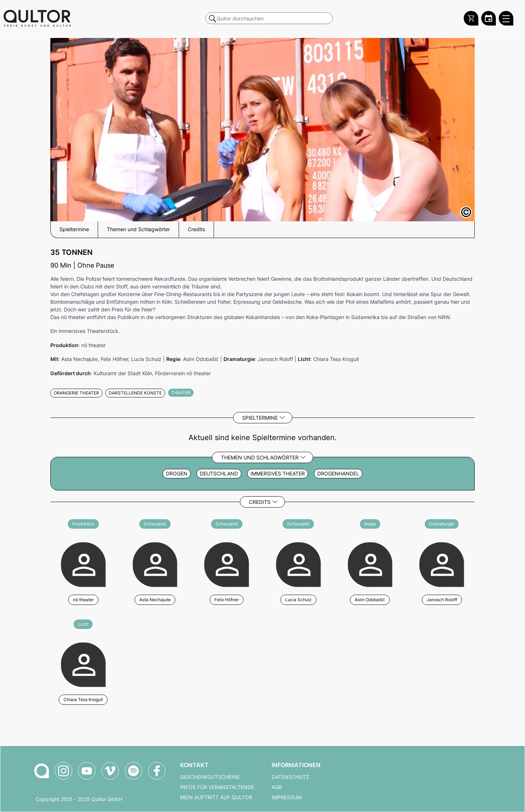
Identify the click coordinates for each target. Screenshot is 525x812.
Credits (260, 502)
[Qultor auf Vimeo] (110, 771)
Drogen (177, 474)
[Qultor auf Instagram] (63, 771)
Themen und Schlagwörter (260, 457)
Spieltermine (260, 418)
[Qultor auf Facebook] (157, 771)
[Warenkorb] (471, 18)
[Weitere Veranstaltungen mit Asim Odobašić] (370, 564)
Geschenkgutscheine (210, 777)
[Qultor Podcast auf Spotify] (133, 771)
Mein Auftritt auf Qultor (216, 797)
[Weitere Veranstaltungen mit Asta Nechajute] (155, 564)
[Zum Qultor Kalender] (489, 18)
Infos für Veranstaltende (217, 787)
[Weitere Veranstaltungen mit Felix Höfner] (227, 564)
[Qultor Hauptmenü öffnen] (506, 18)
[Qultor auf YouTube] (87, 771)
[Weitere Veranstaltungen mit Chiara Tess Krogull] (83, 664)
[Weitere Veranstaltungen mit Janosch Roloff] (442, 564)
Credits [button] (196, 229)
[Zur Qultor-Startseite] (42, 771)
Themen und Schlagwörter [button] (138, 229)
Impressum (287, 797)
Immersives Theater (278, 474)
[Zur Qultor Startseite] (37, 18)
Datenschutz (290, 777)
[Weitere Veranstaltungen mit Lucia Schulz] (298, 564)
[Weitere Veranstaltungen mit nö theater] (83, 564)
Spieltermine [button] (74, 229)
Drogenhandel (338, 474)
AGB (277, 787)
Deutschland (219, 474)
